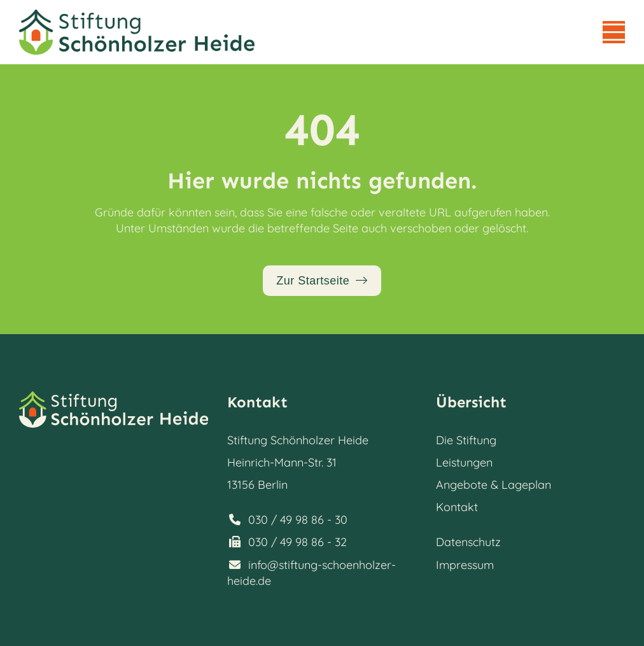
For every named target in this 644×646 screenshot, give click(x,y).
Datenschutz (468, 542)
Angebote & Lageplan (493, 485)
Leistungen (464, 462)
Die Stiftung (466, 440)
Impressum (465, 565)
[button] (614, 32)
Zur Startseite (313, 281)
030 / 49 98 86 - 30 (298, 520)
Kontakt (457, 507)
